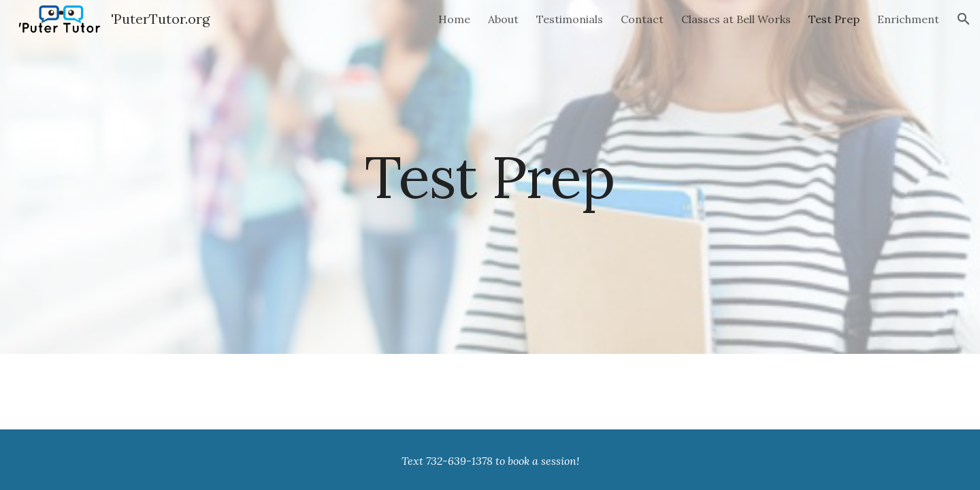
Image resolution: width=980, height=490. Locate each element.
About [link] (503, 19)
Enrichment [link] (908, 19)
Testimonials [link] (570, 19)
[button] (964, 19)
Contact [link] (642, 19)
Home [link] (454, 19)
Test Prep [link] (834, 19)
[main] (490, 177)
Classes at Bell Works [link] (736, 19)
